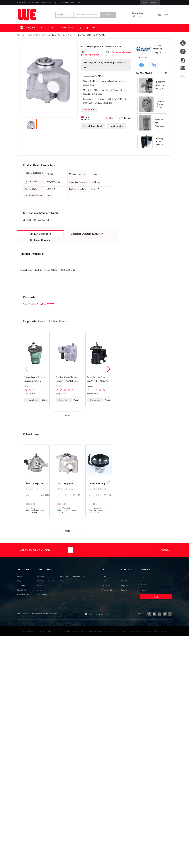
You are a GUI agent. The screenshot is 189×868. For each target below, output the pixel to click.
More (68, 421)
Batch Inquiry (116, 132)
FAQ (106, 585)
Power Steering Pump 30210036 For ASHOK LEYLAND (97, 385)
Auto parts (38, 602)
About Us (24, 578)
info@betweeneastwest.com (81, 3)
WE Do (62, 33)
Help (100, 33)
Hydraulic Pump (43, 40)
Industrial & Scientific (44, 591)
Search (116, 18)
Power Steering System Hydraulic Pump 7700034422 (35, 385)
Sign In (130, 3)
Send (152, 610)
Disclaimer (109, 596)
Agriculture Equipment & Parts (75, 586)
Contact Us (112, 33)
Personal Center (141, 16)
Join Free (141, 3)
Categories (42, 578)
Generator (38, 597)
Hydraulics (30, 40)
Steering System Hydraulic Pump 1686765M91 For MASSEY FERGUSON (66, 385)
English (163, 18)
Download (77, 33)
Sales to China (24, 608)
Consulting (33, 405)
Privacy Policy (110, 602)
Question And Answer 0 (121, 59)
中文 (121, 585)
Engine (63, 591)
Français (123, 602)
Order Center (140, 20)
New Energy (39, 608)
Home (20, 40)
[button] (108, 374)
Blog (91, 33)
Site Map (22, 597)
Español (123, 596)
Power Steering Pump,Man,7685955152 (40, 310)
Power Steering (59, 40)
